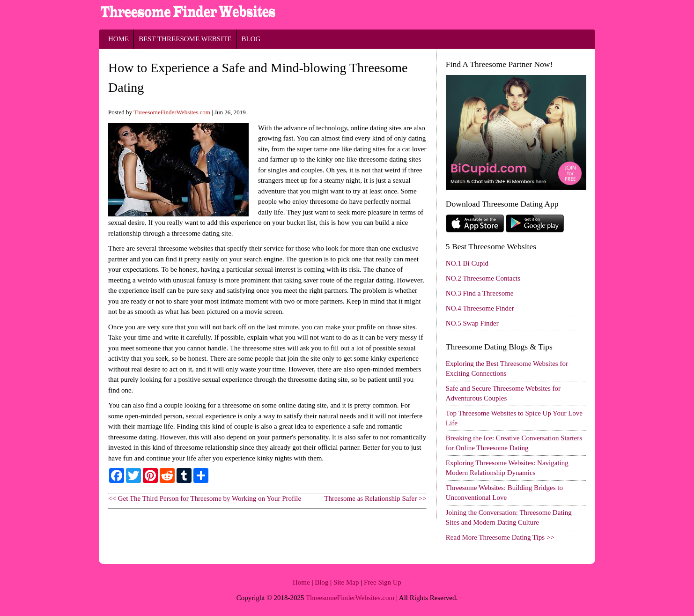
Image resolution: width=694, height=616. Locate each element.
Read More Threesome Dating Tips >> (500, 537)
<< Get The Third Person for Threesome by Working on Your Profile (205, 498)
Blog (251, 39)
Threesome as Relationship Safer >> (375, 498)
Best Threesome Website (185, 39)
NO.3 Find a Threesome (480, 293)
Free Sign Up (383, 582)
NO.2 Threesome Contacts (483, 278)
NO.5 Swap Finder (472, 323)
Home (118, 39)
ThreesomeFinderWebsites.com (172, 112)
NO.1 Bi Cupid (467, 263)
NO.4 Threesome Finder (480, 308)
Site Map (346, 582)
